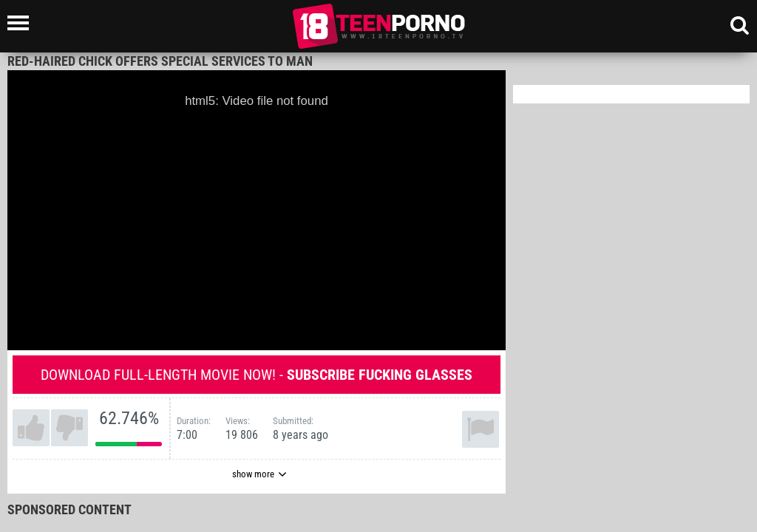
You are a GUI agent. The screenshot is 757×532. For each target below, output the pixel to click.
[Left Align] (22, 23)
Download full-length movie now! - (257, 375)
